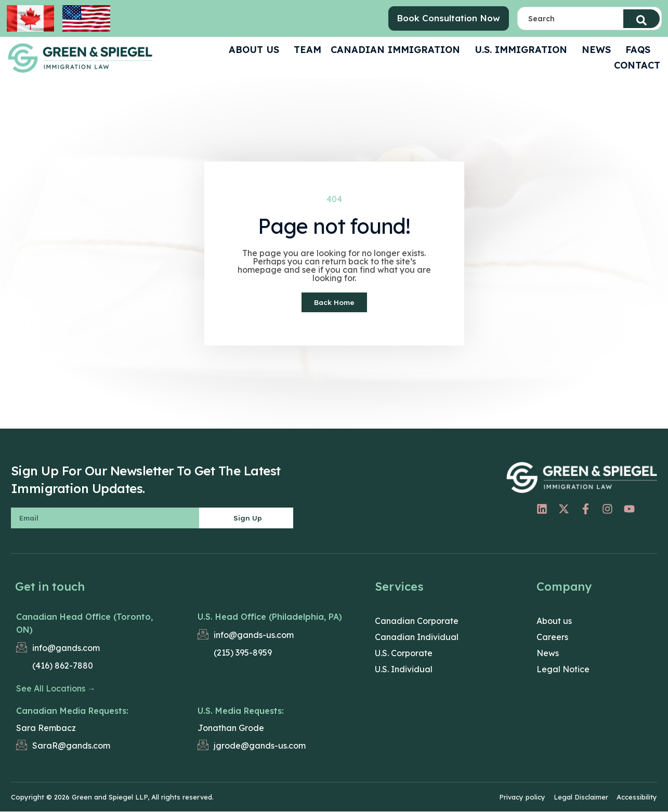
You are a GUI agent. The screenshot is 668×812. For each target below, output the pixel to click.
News (599, 50)
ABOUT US (257, 50)
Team (307, 50)
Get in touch (50, 587)
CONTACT (637, 65)
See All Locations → (56, 688)
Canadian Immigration (398, 50)
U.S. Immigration (523, 50)
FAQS (640, 50)
